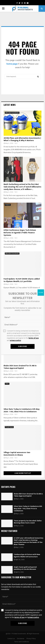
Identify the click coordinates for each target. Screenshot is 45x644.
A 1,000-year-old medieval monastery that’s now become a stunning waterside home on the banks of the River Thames (28, 541)
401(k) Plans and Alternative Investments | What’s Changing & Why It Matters (22, 139)
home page (12, 64)
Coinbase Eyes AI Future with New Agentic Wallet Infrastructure (27, 555)
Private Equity (9, 427)
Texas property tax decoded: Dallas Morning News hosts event (28, 522)
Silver (7, 384)
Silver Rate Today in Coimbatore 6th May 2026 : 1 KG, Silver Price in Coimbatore (22, 410)
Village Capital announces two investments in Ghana (17, 454)
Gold (7, 159)
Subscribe (22, 623)
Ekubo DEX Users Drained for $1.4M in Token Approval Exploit (20, 367)
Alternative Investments (12, 113)
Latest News (10, 105)
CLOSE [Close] (41, 293)
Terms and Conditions (22, 642)
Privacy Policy (31, 639)
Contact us (11, 639)
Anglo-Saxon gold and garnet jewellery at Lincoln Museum (25, 568)
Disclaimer (21, 639)
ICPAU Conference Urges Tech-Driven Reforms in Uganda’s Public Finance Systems (20, 233)
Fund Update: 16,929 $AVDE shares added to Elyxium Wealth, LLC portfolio (22, 280)
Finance (8, 205)
